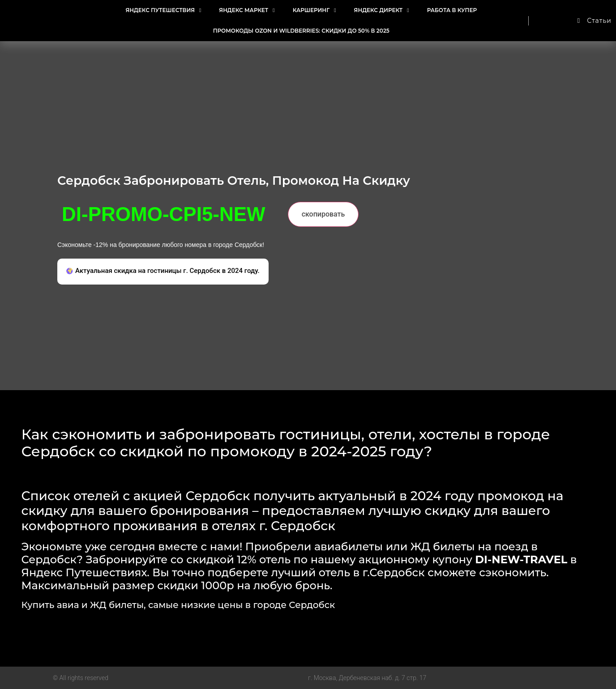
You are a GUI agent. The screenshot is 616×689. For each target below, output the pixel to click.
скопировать (323, 214)
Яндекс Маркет (247, 10)
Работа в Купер (452, 10)
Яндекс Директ (382, 10)
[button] (163, 272)
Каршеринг (314, 10)
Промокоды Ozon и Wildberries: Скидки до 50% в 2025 (301, 31)
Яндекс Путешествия (163, 10)
